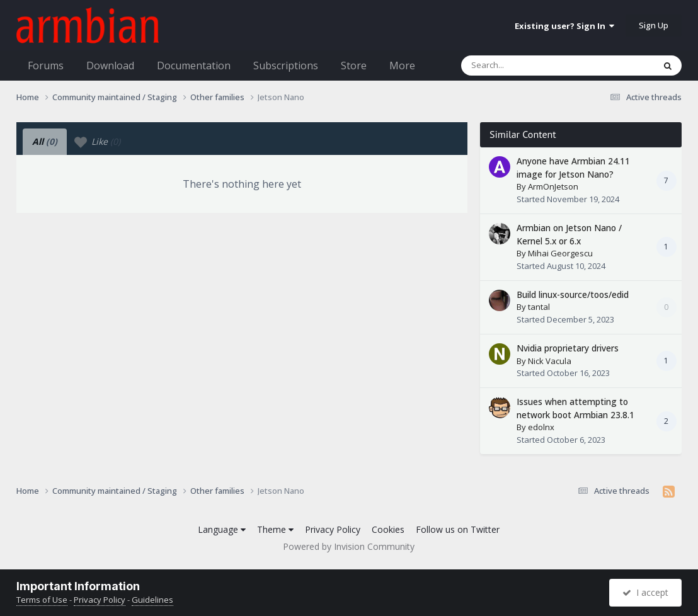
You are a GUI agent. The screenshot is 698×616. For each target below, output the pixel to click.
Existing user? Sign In (564, 26)
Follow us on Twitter (458, 529)
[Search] (525, 66)
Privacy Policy (333, 529)
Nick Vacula (550, 361)
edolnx (541, 427)
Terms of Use (42, 600)
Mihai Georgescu (560, 253)
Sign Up (654, 25)
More (402, 66)
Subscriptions (286, 66)
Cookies (388, 529)
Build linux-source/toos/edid (573, 294)
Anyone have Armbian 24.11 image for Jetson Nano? (573, 168)
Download (110, 66)
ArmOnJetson (553, 186)
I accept (645, 592)
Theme (275, 529)
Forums (46, 66)
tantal (539, 307)
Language (222, 529)
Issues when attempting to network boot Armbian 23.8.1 (575, 408)
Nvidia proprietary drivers (568, 348)
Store (354, 66)
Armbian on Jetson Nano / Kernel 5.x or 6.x (569, 234)
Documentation (194, 66)
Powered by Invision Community (349, 546)
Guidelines (152, 600)
